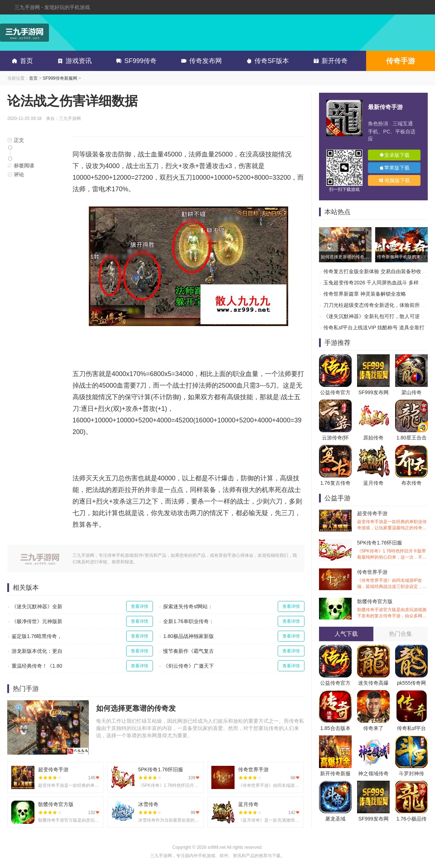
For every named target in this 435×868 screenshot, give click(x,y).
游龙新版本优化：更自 (37, 651)
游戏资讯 (73, 61)
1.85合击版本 (335, 728)
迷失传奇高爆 (373, 683)
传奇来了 (373, 728)
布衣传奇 (411, 483)
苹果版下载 (394, 168)
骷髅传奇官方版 (392, 609)
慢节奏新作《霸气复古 (188, 651)
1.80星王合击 (411, 438)
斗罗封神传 (411, 773)
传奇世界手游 (392, 579)
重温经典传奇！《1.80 (37, 666)
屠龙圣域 (335, 819)
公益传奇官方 (335, 392)
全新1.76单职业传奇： (188, 621)
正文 (16, 140)
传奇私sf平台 (412, 728)
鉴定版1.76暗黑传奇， (37, 636)
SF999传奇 (135, 61)
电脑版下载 (394, 180)
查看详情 (140, 606)
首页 (21, 61)
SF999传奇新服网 (60, 78)
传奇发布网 (200, 61)
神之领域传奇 (373, 773)
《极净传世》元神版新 (37, 621)
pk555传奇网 (411, 683)
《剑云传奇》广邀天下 (188, 666)
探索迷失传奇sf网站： (188, 606)
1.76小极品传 (411, 819)
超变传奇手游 (392, 521)
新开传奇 (329, 61)
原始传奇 (373, 438)
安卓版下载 (394, 155)
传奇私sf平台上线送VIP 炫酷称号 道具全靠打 (374, 327)
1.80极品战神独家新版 (188, 636)
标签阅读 (21, 166)
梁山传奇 (411, 392)
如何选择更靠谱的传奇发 (136, 708)
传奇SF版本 (266, 61)
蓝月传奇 (373, 483)
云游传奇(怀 (335, 438)
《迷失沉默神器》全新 (37, 606)
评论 (16, 175)
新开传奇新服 (335, 773)
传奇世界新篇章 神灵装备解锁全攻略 (365, 294)
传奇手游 (401, 61)
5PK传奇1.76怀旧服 (392, 550)
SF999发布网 (373, 392)
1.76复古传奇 (335, 483)
